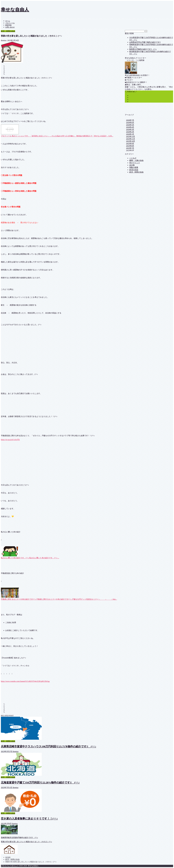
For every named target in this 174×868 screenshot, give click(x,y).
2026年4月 (130, 127)
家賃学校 (8, 25)
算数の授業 (134, 167)
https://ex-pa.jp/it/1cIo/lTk (10, 440)
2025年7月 (130, 148)
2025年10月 (130, 141)
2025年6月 (130, 150)
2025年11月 (130, 139)
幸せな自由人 (15, 9)
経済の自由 (134, 170)
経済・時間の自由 (8, 31)
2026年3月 (130, 129)
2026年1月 (130, 134)
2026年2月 (130, 132)
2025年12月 (130, 136)
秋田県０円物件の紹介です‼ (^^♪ (143, 49)
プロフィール (10, 23)
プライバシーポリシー (10, 866)
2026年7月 (130, 120)
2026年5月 (130, 125)
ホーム (8, 21)
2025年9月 (130, 143)
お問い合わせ (10, 27)
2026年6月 (130, 123)
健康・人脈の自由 (136, 160)
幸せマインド (135, 163)
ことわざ (133, 158)
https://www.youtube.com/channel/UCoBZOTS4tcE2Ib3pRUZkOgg (25, 681)
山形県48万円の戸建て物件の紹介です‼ (145, 42)
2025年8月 (130, 146)
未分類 (132, 165)
